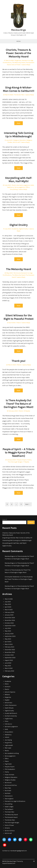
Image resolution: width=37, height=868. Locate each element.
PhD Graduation (10, 769)
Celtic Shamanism (11, 705)
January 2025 (9, 615)
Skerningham (9, 799)
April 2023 (8, 642)
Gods (32, 185)
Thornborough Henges (15, 462)
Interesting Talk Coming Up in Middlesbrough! (19, 135)
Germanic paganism (23, 185)
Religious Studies (10, 780)
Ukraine (7, 828)
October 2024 (9, 623)
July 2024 (8, 628)
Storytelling (14, 189)
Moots (19, 365)
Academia (15, 229)
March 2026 (9, 599)
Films (7, 721)
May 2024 (8, 631)
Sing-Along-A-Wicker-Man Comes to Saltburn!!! (19, 89)
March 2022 (9, 668)
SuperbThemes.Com (9, 863)
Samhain (8, 793)
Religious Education (20, 140)
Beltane (7, 695)
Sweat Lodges (9, 807)
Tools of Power (16, 65)
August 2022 (9, 660)
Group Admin (9, 732)
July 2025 (8, 602)
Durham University (11, 716)
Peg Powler (8, 764)
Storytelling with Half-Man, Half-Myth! (19, 180)
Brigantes (18, 60)
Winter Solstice (10, 831)
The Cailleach (9, 809)
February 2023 (9, 647)
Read (19, 123)
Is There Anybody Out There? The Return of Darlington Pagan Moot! (18, 404)
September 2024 (10, 626)
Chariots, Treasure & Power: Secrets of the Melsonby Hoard (18, 53)
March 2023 (9, 644)
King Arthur (8, 743)
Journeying (8, 740)
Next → (28, 504)
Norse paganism (20, 187)
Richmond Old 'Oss (11, 785)
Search (5, 519)
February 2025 (9, 612)
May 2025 (8, 604)
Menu (19, 41)
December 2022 (10, 650)
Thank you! (18, 361)
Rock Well (8, 791)
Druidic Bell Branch (11, 713)
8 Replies (27, 411)
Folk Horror (8, 724)
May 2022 (8, 666)
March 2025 (9, 610)
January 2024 (9, 634)
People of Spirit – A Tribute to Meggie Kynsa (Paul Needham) (19, 452)
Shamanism (9, 796)
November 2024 (10, 620)
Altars (7, 684)
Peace (18, 323)
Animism (8, 687)
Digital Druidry (18, 225)
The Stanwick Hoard (11, 817)
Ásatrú (14, 185)
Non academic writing (12, 753)
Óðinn (28, 187)
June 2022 (8, 663)
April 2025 (8, 607)
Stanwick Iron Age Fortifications (15, 801)
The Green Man (9, 812)
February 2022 (9, 671)
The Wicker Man (19, 95)
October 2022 (9, 655)
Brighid (7, 700)
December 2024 (10, 618)
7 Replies (26, 462)
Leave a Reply (26, 65)
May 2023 (8, 639)
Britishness (8, 703)
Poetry (29, 460)
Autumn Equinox (10, 692)
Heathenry (11, 187)
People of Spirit (22, 460)
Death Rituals (9, 708)
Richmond (17, 273)
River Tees (8, 788)
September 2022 (10, 658)
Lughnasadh (9, 745)
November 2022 (10, 652)
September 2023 (10, 636)
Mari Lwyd (8, 748)
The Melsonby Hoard (19, 63)
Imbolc (7, 737)
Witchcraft (16, 142)
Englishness (9, 719)
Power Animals (9, 775)
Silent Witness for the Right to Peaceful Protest (18, 317)
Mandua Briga (18, 30)
